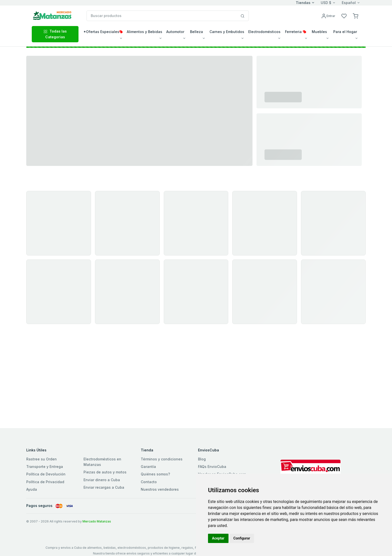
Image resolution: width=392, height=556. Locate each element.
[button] (355, 16)
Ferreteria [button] (296, 32)
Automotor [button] (175, 32)
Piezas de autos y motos (105, 472)
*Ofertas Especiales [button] (103, 32)
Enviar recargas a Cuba (104, 487)
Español (349, 3)
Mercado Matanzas (97, 521)
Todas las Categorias (55, 34)
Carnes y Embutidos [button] (227, 32)
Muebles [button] (319, 32)
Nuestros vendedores (160, 489)
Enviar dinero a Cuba (102, 480)
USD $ (326, 3)
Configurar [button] (242, 538)
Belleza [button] (196, 32)
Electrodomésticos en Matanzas (102, 462)
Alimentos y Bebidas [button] (144, 32)
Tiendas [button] (303, 3)
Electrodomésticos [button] (264, 32)
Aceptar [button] (218, 538)
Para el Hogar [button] (345, 32)
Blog (202, 459)
